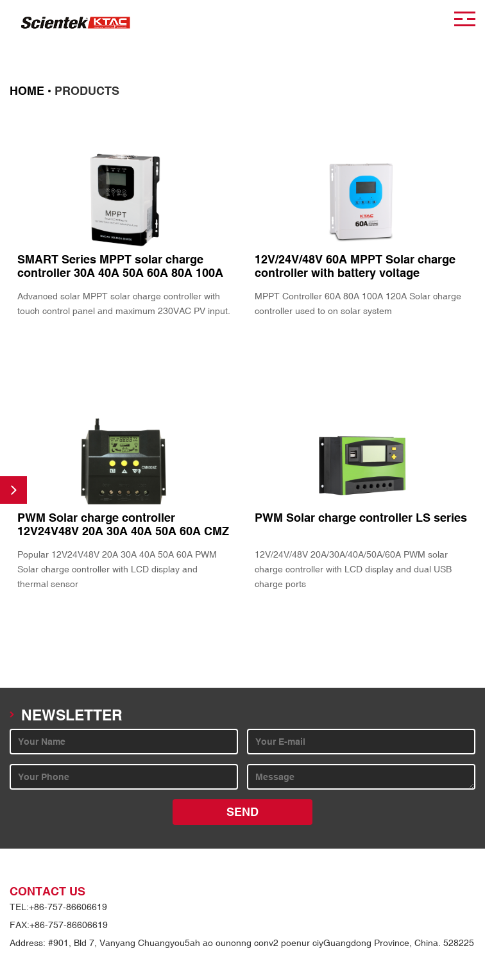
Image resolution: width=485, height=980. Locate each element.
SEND (242, 812)
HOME (27, 91)
